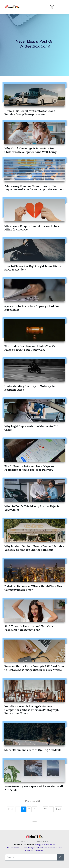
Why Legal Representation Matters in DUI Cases (31, 428)
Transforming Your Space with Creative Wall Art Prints (34, 788)
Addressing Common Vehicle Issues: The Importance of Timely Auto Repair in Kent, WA (34, 188)
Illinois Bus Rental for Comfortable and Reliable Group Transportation (30, 112)
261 (46, 809)
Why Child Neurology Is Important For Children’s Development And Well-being (30, 150)
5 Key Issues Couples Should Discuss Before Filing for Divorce (32, 228)
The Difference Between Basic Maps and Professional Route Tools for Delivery (30, 468)
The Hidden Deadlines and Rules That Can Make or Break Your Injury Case (31, 348)
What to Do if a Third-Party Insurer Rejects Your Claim (32, 508)
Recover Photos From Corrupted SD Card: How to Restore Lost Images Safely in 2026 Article (34, 668)
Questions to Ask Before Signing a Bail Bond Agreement (33, 308)
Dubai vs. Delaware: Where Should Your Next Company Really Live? (34, 588)
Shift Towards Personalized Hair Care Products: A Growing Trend (29, 628)
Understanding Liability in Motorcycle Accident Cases (30, 388)
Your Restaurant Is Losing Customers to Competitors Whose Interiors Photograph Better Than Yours (32, 710)
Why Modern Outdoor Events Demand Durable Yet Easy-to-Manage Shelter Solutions (34, 548)
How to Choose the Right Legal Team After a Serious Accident (33, 268)
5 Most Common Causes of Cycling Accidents (33, 750)
